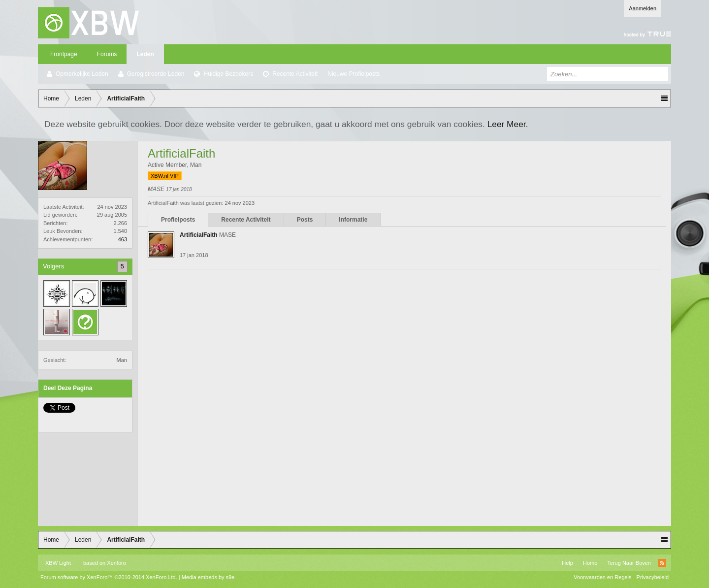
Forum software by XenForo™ (109, 577)
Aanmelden (643, 8)
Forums (107, 54)
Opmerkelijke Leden (82, 74)
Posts (305, 220)
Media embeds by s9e (208, 577)
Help (567, 563)
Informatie (353, 220)
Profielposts (178, 220)
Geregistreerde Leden (156, 74)
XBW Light (58, 563)
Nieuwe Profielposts (354, 74)
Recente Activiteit (295, 74)
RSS (662, 563)
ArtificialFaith (199, 235)
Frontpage (64, 54)
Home (590, 563)
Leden (145, 54)
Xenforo (116, 563)
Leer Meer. (508, 124)
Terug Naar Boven (629, 563)
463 (123, 239)
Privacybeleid (653, 577)
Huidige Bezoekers (228, 74)
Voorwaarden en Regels (602, 577)
